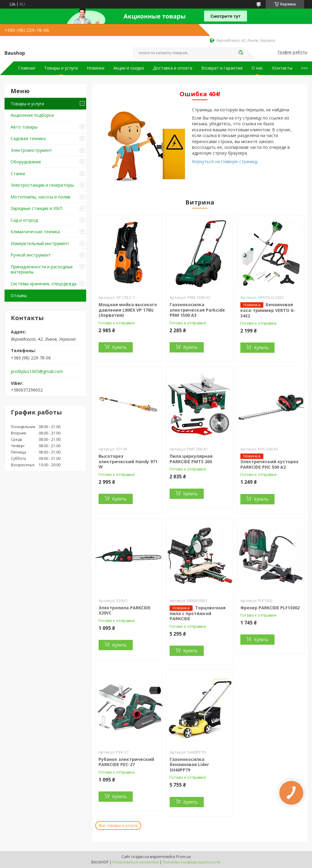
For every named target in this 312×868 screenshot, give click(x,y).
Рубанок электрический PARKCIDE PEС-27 (126, 762)
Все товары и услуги (118, 825)
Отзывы (19, 295)
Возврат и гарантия (222, 68)
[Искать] (241, 53)
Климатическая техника (35, 232)
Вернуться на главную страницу (225, 161)
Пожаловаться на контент (136, 862)
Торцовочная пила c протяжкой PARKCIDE (198, 613)
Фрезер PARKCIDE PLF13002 (270, 608)
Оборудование (26, 162)
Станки (18, 174)
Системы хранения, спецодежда (44, 284)
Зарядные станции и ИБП (36, 208)
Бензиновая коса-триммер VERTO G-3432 (268, 310)
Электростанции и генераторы (42, 185)
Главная (27, 68)
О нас (257, 68)
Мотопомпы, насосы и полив (41, 197)
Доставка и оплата (173, 68)
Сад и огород (24, 220)
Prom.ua (184, 857)
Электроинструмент (31, 150)
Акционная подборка (32, 115)
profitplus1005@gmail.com (37, 372)
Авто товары (24, 127)
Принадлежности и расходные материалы (42, 269)
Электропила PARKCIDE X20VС (125, 610)
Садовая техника (28, 138)
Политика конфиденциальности (192, 862)
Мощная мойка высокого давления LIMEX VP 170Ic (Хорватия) (128, 310)
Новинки (96, 68)
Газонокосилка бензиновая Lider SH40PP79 (189, 765)
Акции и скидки (129, 68)
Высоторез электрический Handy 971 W (128, 461)
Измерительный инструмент (40, 243)
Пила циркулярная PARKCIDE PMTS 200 (191, 459)
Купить (119, 347)
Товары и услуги (61, 68)
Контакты (282, 68)
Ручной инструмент (31, 255)
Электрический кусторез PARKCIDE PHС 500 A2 (269, 464)
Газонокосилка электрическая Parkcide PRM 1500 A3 (197, 310)
